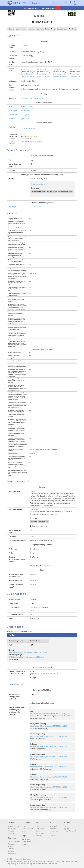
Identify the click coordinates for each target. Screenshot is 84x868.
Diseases (11, 851)
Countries (11, 849)
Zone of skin (34, 509)
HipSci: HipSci (31, 129)
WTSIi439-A (25, 45)
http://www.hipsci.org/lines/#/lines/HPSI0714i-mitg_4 (49, 714)
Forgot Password (70, 831)
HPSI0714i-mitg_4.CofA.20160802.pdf (45, 674)
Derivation (41, 29)
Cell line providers (14, 842)
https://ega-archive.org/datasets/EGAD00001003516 (49, 736)
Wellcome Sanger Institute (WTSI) (32, 98)
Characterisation (62, 29)
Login (75, 3)
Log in (66, 826)
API (51, 833)
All (11, 831)
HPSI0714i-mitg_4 (27, 107)
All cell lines (12, 829)
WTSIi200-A (74, 69)
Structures (53, 829)
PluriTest (12, 635)
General (12, 29)
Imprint (24, 844)
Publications (12, 854)
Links (24, 831)
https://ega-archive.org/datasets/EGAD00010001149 (49, 726)
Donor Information (22, 29)
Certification (40, 829)
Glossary (39, 836)
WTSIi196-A (58, 69)
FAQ (37, 826)
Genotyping (72, 29)
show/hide (11, 90)
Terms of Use (26, 842)
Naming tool (54, 831)
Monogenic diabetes (38, 184)
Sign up (66, 829)
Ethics (32, 29)
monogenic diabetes (28, 76)
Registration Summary (69, 10)
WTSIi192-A (25, 69)
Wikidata (12, 119)
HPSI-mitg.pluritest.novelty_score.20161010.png (27, 657)
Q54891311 (25, 119)
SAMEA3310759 (27, 111)
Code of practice (27, 829)
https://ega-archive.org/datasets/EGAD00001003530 (49, 746)
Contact (52, 836)
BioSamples (13, 111)
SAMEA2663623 (35, 207)
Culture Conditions (51, 29)
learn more (51, 8)
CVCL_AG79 (25, 115)
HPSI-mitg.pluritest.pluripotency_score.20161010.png (29, 653)
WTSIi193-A (41, 69)
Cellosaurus (13, 115)
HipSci (11, 107)
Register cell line (14, 826)
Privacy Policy (27, 839)
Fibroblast (33, 491)
